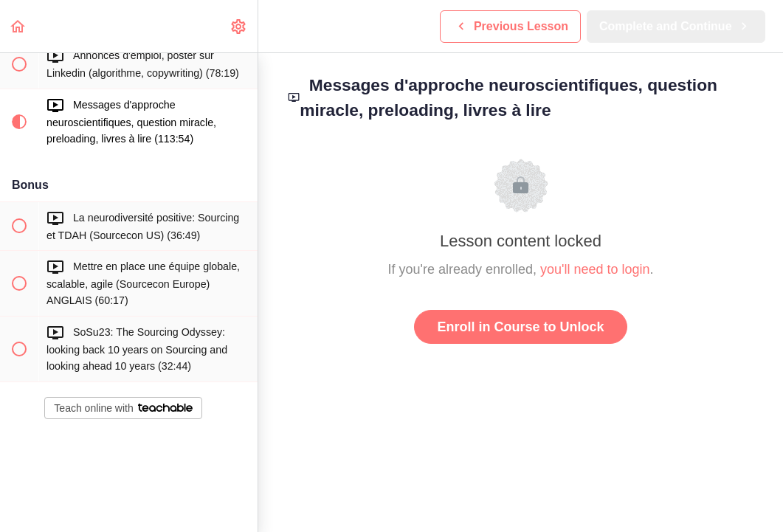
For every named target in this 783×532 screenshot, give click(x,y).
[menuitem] (239, 26)
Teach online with (123, 408)
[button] (18, 26)
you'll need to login (595, 269)
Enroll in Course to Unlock (520, 327)
